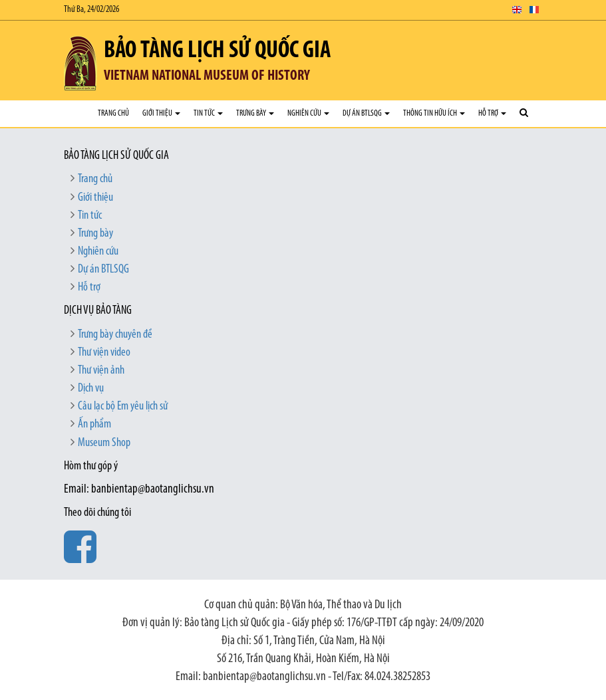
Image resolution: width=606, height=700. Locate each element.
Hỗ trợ (492, 113)
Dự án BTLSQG (366, 113)
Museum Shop (104, 443)
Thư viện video (104, 353)
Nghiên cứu (308, 113)
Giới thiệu (161, 113)
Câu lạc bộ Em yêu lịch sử (123, 407)
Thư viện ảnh (101, 371)
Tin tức (208, 113)
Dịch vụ (91, 389)
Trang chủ (113, 113)
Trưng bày (255, 113)
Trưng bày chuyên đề (115, 335)
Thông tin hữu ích (434, 113)
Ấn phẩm (94, 424)
